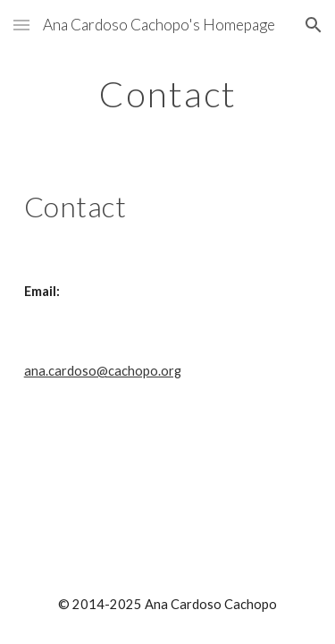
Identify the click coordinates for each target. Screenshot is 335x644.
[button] (21, 25)
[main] (168, 94)
